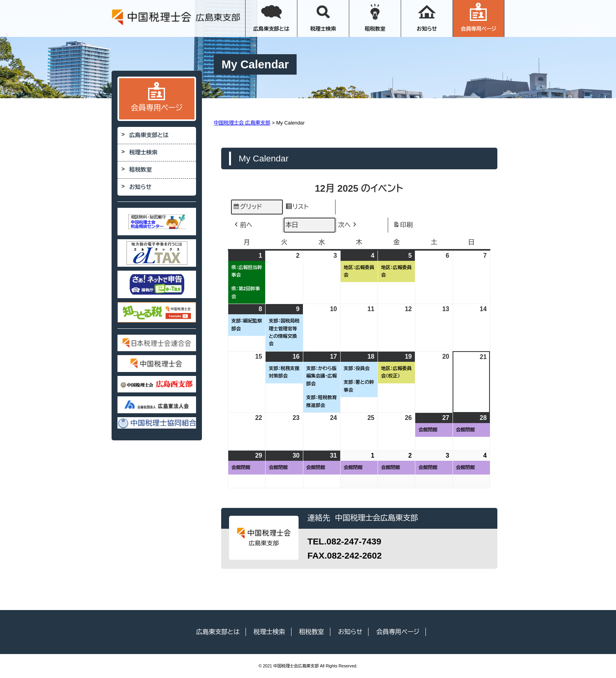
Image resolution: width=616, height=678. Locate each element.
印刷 (403, 226)
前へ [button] (243, 225)
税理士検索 (323, 17)
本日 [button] (292, 225)
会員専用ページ (479, 17)
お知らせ (427, 17)
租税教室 (375, 17)
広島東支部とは (271, 17)
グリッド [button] (247, 208)
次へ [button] (348, 225)
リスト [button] (297, 208)
